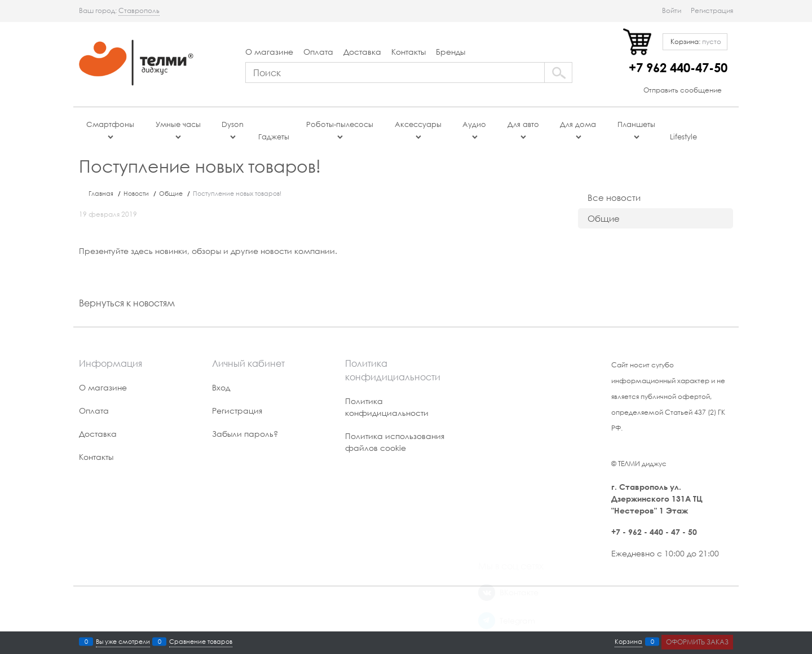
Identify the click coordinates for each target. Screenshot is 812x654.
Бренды (451, 52)
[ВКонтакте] (487, 390)
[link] (139, 11)
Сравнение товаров (201, 642)
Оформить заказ (697, 642)
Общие (604, 218)
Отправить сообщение (683, 90)
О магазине (269, 52)
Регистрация (712, 10)
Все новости (614, 197)
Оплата (318, 52)
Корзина (628, 642)
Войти (672, 10)
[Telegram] (487, 418)
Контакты (409, 52)
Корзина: (695, 41)
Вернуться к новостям (127, 303)
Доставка (362, 52)
